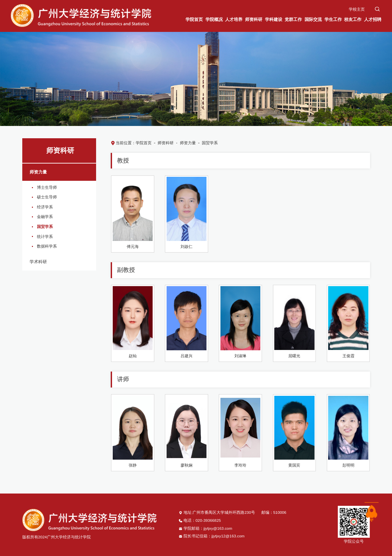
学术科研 (38, 262)
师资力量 (38, 172)
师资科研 (166, 143)
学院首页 (144, 143)
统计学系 (45, 237)
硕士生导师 (47, 197)
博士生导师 (47, 187)
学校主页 (357, 9)
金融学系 (45, 217)
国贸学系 (45, 227)
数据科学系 (47, 246)
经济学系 (45, 207)
